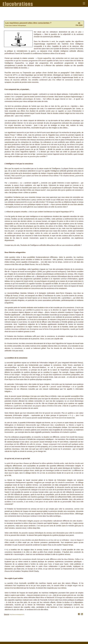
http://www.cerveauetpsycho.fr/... (17, 615)
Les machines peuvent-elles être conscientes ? (28, 23)
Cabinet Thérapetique (19, 25)
